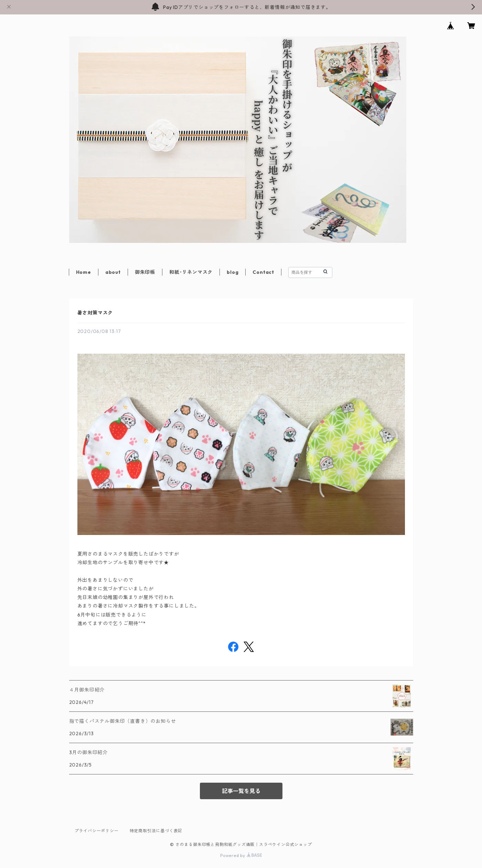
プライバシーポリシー (97, 831)
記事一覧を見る (241, 791)
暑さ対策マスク (95, 313)
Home (84, 272)
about (113, 272)
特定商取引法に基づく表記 (156, 831)
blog (233, 272)
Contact (263, 272)
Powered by (241, 855)
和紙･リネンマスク (191, 272)
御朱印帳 (145, 272)
